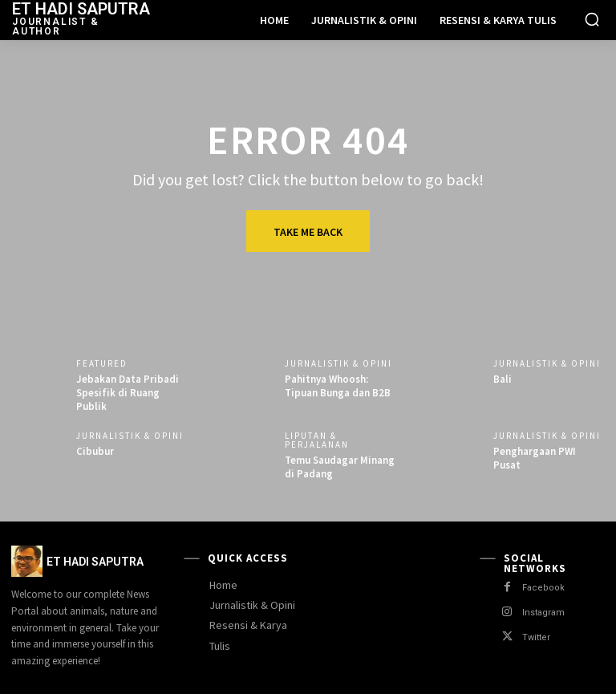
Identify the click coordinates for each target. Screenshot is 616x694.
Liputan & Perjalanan (317, 440)
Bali (503, 379)
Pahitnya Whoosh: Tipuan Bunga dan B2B (338, 386)
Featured (102, 364)
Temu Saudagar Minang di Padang (340, 467)
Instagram (543, 613)
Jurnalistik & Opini (338, 364)
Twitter (536, 637)
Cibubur (95, 451)
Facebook (543, 588)
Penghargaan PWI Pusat (535, 458)
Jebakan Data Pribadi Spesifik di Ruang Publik (128, 393)
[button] (592, 19)
